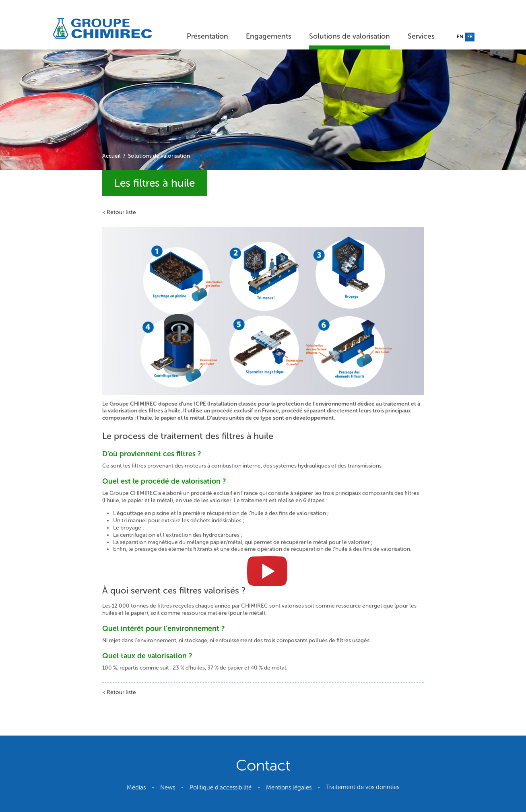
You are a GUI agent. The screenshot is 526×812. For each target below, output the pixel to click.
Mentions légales (289, 787)
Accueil (111, 156)
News (168, 787)
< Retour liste (119, 212)
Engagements (269, 36)
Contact (263, 765)
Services (421, 36)
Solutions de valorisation (350, 36)
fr (470, 37)
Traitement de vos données (363, 787)
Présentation (207, 36)
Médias (136, 787)
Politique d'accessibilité (221, 787)
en (460, 37)
